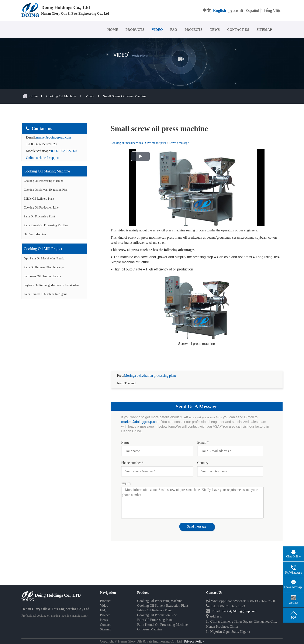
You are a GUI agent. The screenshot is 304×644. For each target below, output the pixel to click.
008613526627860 (64, 151)
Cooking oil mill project (43, 249)
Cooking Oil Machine (61, 96)
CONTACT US (238, 30)
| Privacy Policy (193, 636)
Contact (105, 619)
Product (105, 596)
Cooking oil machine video (127, 143)
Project (105, 610)
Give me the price (156, 143)
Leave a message (179, 143)
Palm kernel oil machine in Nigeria (46, 294)
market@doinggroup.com (53, 137)
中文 (207, 10)
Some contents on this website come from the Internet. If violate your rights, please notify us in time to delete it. (152, 641)
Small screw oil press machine (125, 96)
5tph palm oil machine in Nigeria (44, 258)
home (33, 96)
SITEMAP (264, 30)
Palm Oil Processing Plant (39, 216)
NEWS (215, 30)
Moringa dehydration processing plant (150, 370)
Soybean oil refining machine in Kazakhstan (51, 285)
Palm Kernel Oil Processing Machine (46, 225)
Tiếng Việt (271, 10)
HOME (113, 30)
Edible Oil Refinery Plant (39, 199)
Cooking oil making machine (47, 171)
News (104, 615)
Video (90, 96)
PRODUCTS (135, 30)
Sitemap (106, 624)
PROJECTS (193, 30)
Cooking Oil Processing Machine (44, 181)
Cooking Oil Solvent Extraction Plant (46, 190)
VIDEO (157, 30)
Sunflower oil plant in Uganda (42, 276)
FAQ (174, 30)
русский (236, 10)
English (220, 10)
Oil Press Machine (35, 234)
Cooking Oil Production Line (41, 208)
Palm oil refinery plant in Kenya (44, 267)
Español (252, 10)
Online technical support (43, 158)
